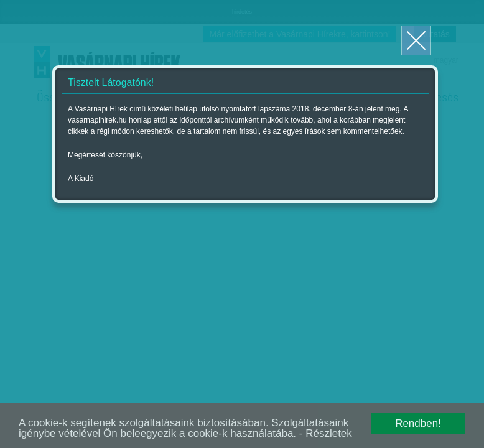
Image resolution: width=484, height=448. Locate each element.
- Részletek (326, 433)
